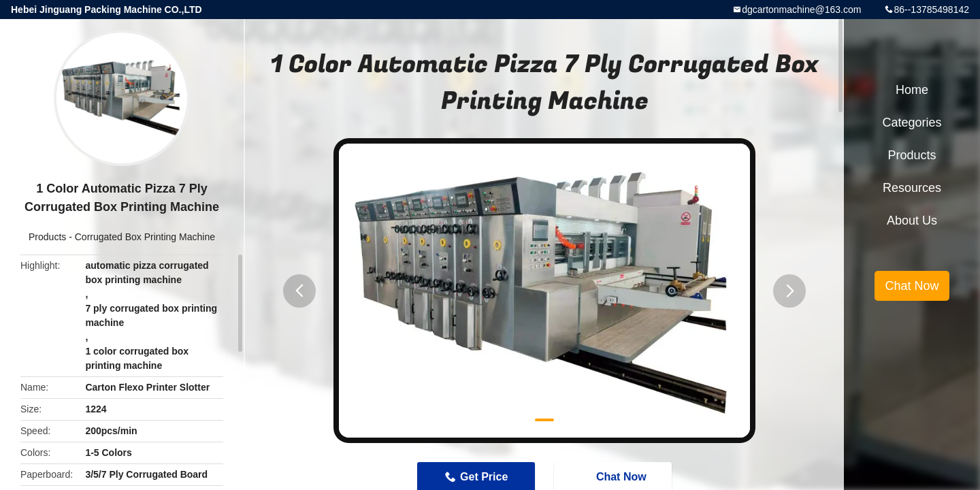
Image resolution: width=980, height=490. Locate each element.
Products (47, 237)
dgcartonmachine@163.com (801, 10)
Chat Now (912, 286)
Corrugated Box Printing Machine (145, 237)
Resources (912, 188)
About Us (912, 220)
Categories (912, 122)
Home (912, 90)
